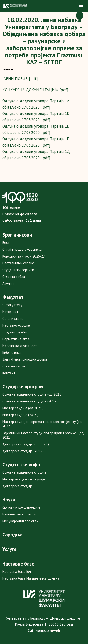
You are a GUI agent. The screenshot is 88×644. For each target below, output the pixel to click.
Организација (13, 318)
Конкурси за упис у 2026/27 (24, 256)
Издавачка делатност (20, 346)
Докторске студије (17, 486)
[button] (81, 6)
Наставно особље (16, 325)
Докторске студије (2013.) (23, 451)
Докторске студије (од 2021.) (26, 444)
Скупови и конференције (21, 507)
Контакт (9, 373)
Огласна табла (14, 277)
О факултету (12, 305)
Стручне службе (15, 332)
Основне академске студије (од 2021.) (33, 394)
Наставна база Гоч (17, 572)
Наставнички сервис (18, 263)
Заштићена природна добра (25, 359)
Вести (7, 243)
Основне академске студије (24, 472)
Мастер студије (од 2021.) (23, 408)
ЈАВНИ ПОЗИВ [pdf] (20, 79)
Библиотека (11, 353)
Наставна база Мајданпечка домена (31, 578)
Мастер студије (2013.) (20, 415)
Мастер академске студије (24, 479)
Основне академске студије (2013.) (30, 401)
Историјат (10, 312)
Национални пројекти (19, 514)
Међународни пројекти (20, 521)
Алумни (8, 283)
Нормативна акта (16, 339)
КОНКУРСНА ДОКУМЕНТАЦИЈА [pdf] (35, 90)
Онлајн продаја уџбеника (22, 249)
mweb (55, 630)
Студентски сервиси (18, 270)
